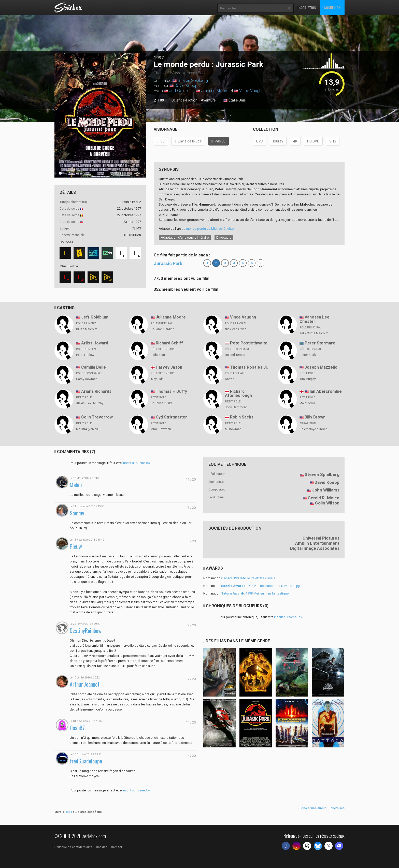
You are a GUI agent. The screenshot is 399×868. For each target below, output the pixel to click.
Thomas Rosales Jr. (249, 367)
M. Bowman (233, 429)
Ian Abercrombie (326, 391)
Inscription (307, 8)
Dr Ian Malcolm (87, 329)
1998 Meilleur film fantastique (255, 593)
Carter (229, 379)
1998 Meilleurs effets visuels (248, 578)
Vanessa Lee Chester (315, 319)
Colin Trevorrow (97, 417)
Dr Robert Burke (162, 403)
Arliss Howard (95, 343)
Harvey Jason (169, 367)
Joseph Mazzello (321, 367)
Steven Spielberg (193, 81)
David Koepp (186, 86)
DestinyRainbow (86, 631)
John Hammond (236, 407)
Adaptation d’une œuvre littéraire (185, 237)
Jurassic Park (168, 263)
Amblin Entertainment (317, 543)
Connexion (332, 8)
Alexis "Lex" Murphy (90, 403)
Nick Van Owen (236, 329)
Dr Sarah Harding (162, 329)
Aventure (208, 100)
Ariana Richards (96, 391)
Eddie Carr (158, 355)
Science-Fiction (184, 100)
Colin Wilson (327, 503)
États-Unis (235, 100)
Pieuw (76, 546)
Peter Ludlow (85, 355)
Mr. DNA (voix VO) (88, 429)
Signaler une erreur (312, 808)
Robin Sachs (242, 417)
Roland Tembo (235, 355)
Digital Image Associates (315, 548)
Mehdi (76, 485)
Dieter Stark (308, 355)
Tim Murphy (308, 379)
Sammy (77, 513)
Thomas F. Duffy (171, 391)
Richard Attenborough (238, 394)
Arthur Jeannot (85, 684)
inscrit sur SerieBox (136, 463)
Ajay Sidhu (158, 379)
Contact (117, 847)
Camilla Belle (94, 367)
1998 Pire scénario (247, 586)
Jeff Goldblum (182, 91)
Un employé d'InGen (313, 429)
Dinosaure (224, 237)
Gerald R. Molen (324, 498)
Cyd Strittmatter (171, 417)
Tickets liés (336, 808)
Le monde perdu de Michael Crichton (209, 229)
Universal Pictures (321, 538)
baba (69, 812)
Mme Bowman (161, 429)
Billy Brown (315, 417)
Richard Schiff (169, 343)
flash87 (77, 728)
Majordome (308, 403)
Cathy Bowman (87, 379)
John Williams (326, 490)
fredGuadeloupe (86, 761)
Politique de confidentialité (73, 847)
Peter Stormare (320, 343)
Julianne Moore (215, 91)
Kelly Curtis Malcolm (314, 333)
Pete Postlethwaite (249, 343)
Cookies (102, 847)
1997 (159, 58)
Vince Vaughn (251, 91)
